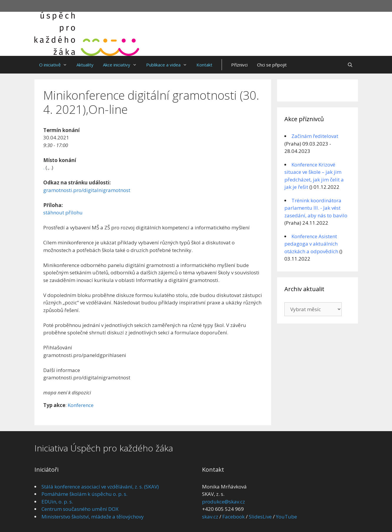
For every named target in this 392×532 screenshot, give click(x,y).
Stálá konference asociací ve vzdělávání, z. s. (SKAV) (100, 487)
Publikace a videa (169, 65)
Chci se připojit (272, 65)
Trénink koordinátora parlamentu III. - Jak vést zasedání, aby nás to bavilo (316, 208)
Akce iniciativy (122, 65)
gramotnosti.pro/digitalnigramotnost (87, 190)
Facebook (233, 517)
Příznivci (239, 65)
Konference (81, 405)
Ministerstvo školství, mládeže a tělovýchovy (93, 517)
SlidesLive (260, 517)
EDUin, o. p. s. (57, 502)
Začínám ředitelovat (315, 136)
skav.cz (210, 517)
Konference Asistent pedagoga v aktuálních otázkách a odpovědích (311, 244)
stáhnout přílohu (63, 212)
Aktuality (85, 65)
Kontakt (204, 65)
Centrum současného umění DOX (80, 509)
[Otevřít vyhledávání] (350, 65)
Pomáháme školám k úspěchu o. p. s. (84, 494)
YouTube (286, 517)
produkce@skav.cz (223, 502)
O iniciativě (55, 65)
